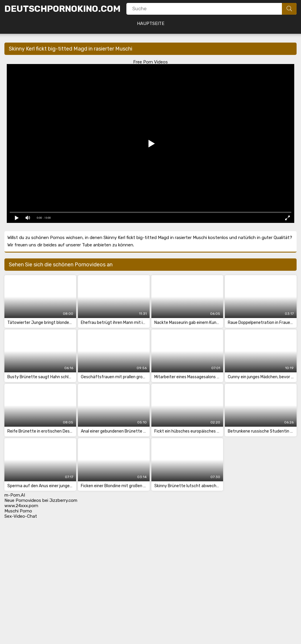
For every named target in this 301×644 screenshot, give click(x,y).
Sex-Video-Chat (21, 516)
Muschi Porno (18, 511)
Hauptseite (151, 23)
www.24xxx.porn (21, 506)
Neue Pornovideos (23, 500)
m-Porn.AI (15, 495)
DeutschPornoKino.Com (62, 9)
